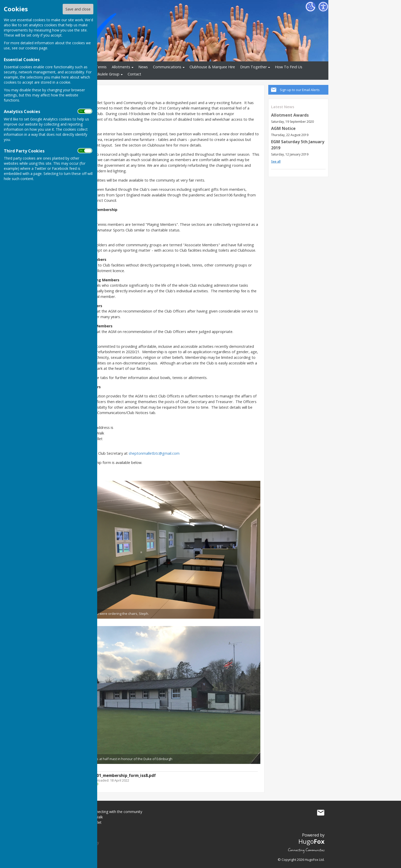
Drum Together (253, 67)
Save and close (78, 9)
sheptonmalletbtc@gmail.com (154, 453)
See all (276, 162)
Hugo (311, 841)
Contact (134, 74)
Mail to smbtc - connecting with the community (321, 813)
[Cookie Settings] (310, 7)
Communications (167, 67)
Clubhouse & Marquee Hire (212, 67)
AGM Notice (283, 128)
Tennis (101, 67)
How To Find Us (289, 67)
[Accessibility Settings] (323, 7)
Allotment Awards (290, 115)
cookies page (36, 48)
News (143, 67)
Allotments (121, 67)
